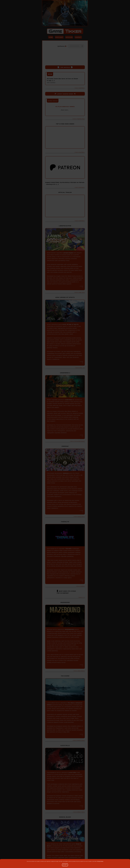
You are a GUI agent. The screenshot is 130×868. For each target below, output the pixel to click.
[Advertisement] (65, 58)
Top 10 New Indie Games (65, 124)
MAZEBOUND (69, 629)
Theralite (68, 548)
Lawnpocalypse (68, 253)
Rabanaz (66, 473)
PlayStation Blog (65, 113)
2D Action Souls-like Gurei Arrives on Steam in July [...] (62, 80)
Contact (78, 37)
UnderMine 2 (69, 400)
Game (65, 31)
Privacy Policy (100, 861)
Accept (65, 865)
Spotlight (59, 37)
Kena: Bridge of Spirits (70, 324)
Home (51, 37)
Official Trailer (65, 192)
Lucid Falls (72, 772)
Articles (69, 37)
